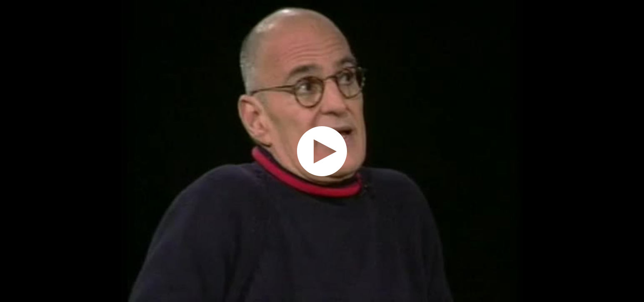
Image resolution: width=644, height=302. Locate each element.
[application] (322, 151)
